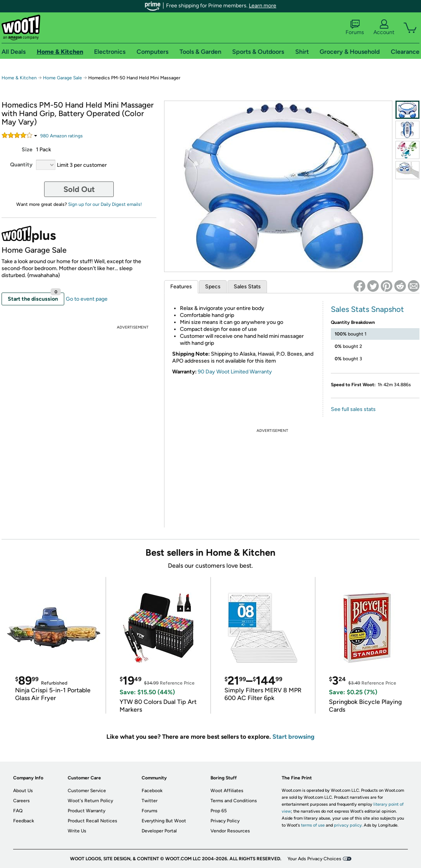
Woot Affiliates (227, 791)
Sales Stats (247, 287)
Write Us (77, 831)
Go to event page (87, 299)
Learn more (263, 6)
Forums (355, 27)
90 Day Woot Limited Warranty (235, 372)
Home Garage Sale (62, 78)
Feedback (24, 821)
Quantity (21, 165)
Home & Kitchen (19, 78)
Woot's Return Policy (90, 801)
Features (181, 287)
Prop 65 (219, 811)
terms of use (313, 825)
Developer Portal (159, 831)
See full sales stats (353, 409)
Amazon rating (62, 136)
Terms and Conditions (234, 801)
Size (27, 150)
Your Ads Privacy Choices (314, 859)
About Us (23, 791)
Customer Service (87, 791)
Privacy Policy (225, 821)
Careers (21, 801)
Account (384, 27)
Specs (213, 287)
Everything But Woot (164, 821)
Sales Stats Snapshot (367, 309)
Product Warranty (86, 811)
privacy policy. (348, 825)
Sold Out (79, 189)
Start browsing (294, 737)
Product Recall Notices (92, 821)
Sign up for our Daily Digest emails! (105, 204)
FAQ (18, 811)
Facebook (152, 791)
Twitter (150, 801)
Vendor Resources (230, 831)
